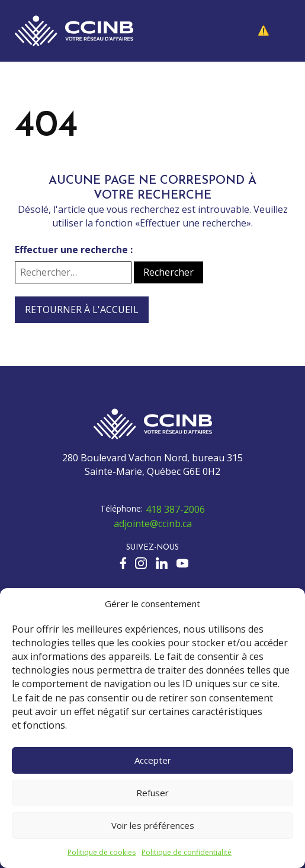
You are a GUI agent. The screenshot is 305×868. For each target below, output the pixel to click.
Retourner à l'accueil (82, 309)
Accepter (153, 760)
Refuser (152, 793)
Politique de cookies (102, 852)
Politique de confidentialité (187, 852)
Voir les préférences (153, 825)
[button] (272, 31)
